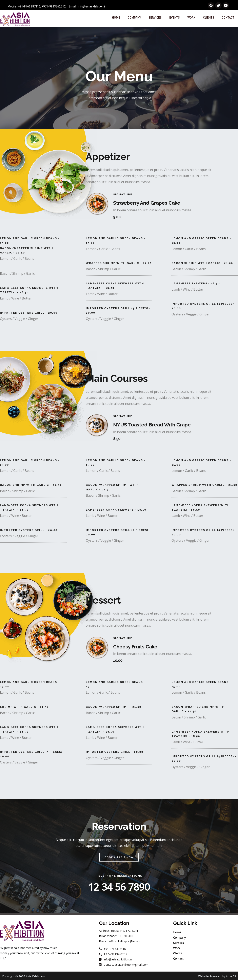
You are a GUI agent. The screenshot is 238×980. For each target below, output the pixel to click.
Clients (208, 19)
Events (174, 19)
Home (115, 19)
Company (134, 19)
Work (191, 19)
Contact (228, 19)
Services (155, 19)
